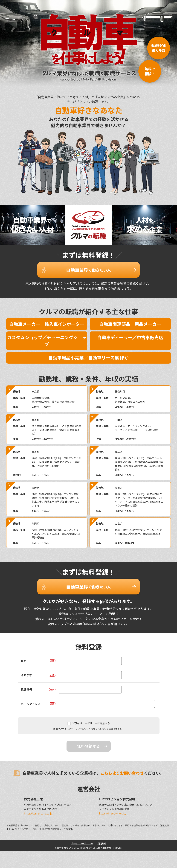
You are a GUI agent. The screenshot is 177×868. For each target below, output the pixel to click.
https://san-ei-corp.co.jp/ (39, 810)
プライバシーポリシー (71, 725)
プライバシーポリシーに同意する (89, 720)
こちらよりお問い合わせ (122, 769)
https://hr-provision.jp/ (113, 810)
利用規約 (102, 840)
